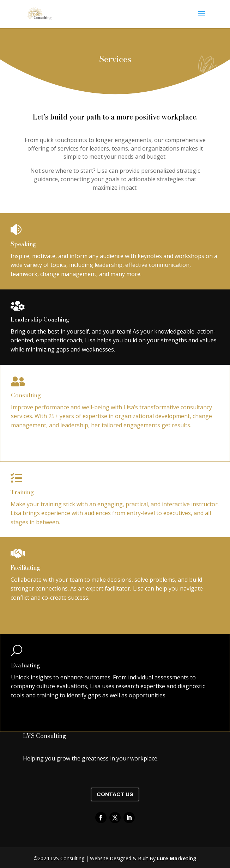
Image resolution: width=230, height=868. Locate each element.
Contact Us (115, 794)
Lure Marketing (177, 858)
